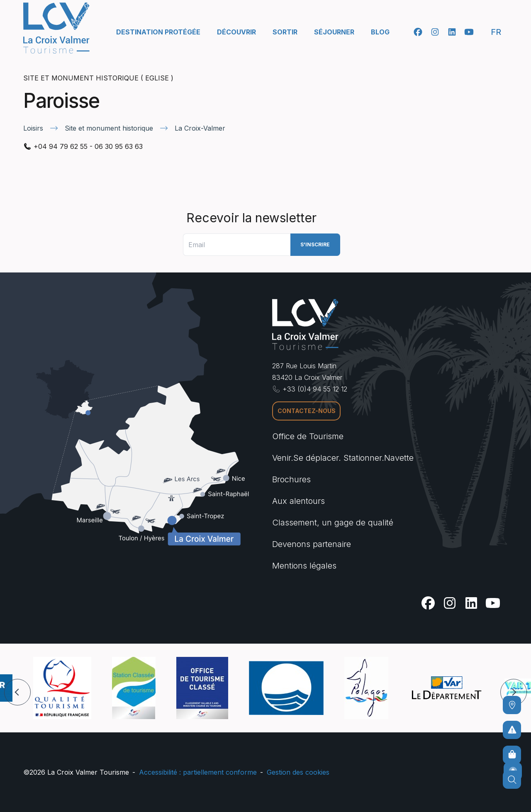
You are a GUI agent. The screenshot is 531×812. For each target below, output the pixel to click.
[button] (17, 692)
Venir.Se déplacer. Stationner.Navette (343, 458)
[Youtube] (469, 32)
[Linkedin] (452, 32)
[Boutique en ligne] (512, 755)
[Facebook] (418, 32)
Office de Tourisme (308, 436)
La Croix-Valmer (200, 128)
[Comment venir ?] (512, 705)
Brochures (291, 479)
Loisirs (33, 128)
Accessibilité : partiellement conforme (198, 772)
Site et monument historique (109, 128)
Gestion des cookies (298, 772)
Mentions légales (304, 566)
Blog (380, 32)
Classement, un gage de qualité (333, 523)
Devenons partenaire (312, 544)
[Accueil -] (56, 28)
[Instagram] (435, 32)
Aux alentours (298, 501)
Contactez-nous (307, 411)
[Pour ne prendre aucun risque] (512, 730)
